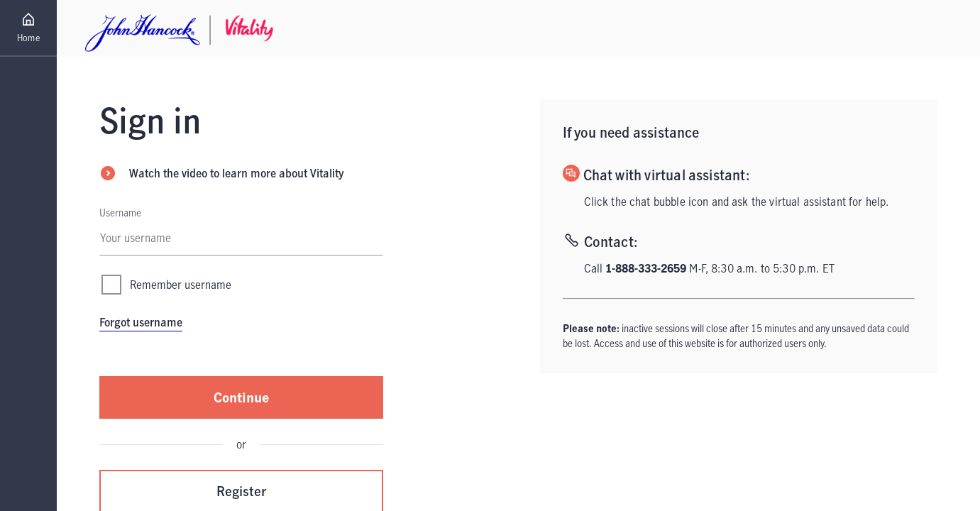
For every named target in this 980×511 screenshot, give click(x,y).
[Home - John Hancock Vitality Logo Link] (179, 28)
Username (120, 213)
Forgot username (141, 322)
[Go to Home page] (28, 28)
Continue (241, 397)
